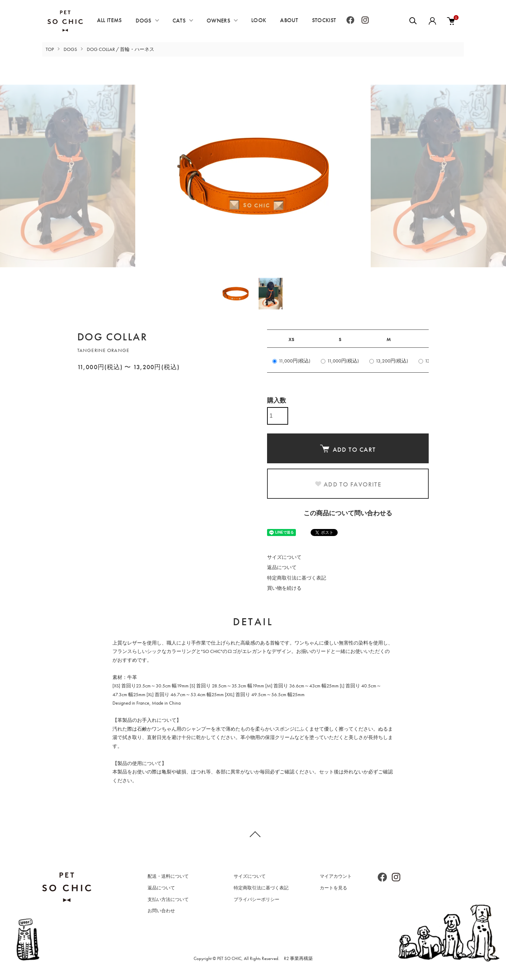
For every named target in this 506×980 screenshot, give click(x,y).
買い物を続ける (284, 588)
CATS (179, 21)
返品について (282, 567)
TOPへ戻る (253, 834)
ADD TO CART (348, 449)
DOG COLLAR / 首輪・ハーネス (121, 49)
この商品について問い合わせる (348, 513)
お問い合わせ (161, 911)
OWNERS (218, 21)
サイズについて (284, 557)
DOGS (143, 21)
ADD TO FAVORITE (348, 484)
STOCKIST (324, 20)
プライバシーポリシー (257, 899)
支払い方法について (168, 899)
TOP (50, 49)
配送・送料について (168, 876)
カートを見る (333, 888)
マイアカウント (336, 876)
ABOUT (289, 20)
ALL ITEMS (109, 20)
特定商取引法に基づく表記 (297, 578)
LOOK (259, 20)
